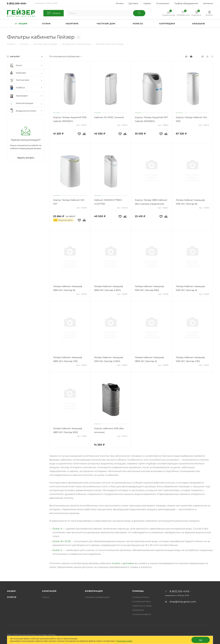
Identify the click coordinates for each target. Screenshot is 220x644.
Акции (11, 591)
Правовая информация (97, 597)
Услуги (12, 597)
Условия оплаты (141, 597)
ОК (201, 640)
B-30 (68, 541)
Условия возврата (142, 614)
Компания (49, 591)
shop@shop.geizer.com (183, 602)
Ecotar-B (58, 541)
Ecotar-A (58, 529)
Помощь (138, 591)
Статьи (46, 597)
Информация (94, 591)
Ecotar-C (58, 550)
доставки (128, 563)
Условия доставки (142, 601)
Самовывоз (138, 610)
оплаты (116, 563)
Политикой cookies (124, 641)
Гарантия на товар (142, 606)
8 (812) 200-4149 (179, 591)
